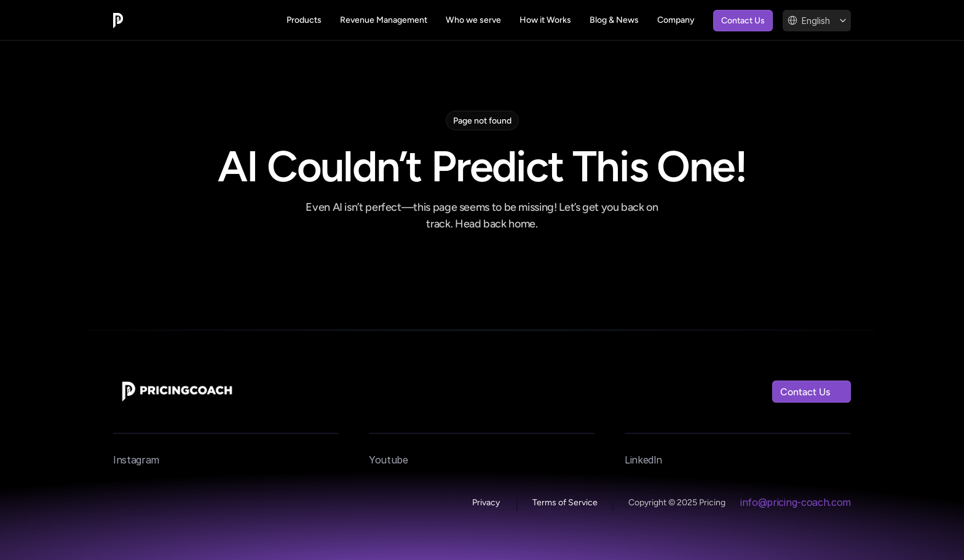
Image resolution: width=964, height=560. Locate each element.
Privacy (487, 503)
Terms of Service (565, 503)
